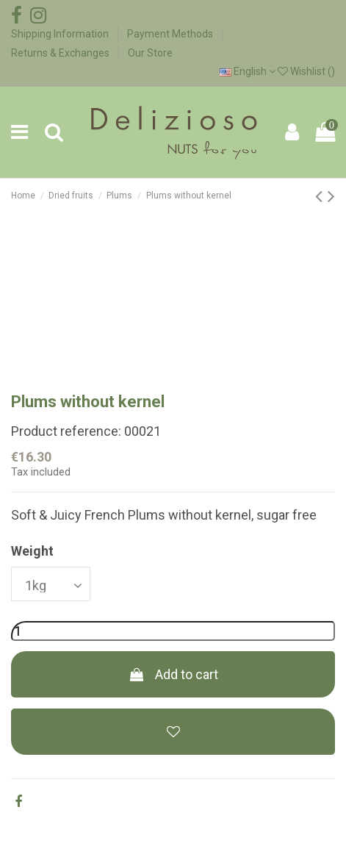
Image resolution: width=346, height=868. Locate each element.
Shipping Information (61, 34)
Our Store (150, 53)
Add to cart (173, 674)
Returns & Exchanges (61, 53)
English (248, 71)
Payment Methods (171, 34)
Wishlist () (306, 71)
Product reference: (66, 431)
